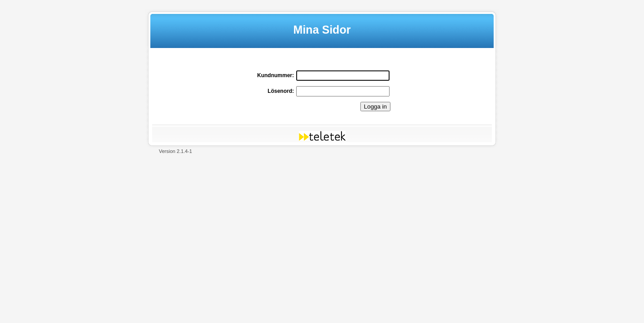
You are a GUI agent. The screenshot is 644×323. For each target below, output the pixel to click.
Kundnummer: (276, 75)
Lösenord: (281, 91)
